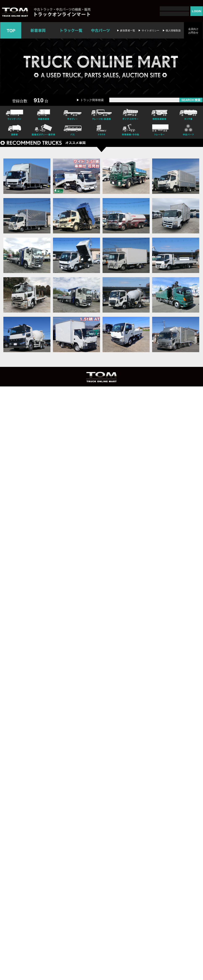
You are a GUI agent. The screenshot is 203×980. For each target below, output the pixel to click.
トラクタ (101, 130)
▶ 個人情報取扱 (172, 31)
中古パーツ (100, 30)
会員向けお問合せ (193, 31)
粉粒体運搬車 (159, 114)
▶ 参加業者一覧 (126, 31)
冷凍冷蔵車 (43, 114)
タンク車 (188, 114)
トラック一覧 (71, 30)
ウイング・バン (14, 114)
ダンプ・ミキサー (130, 114)
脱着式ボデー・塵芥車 (43, 130)
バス (72, 130)
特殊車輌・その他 (130, 130)
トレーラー (159, 130)
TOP (11, 30)
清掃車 (14, 130)
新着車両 (38, 30)
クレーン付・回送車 (101, 114)
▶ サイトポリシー (149, 31)
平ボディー (72, 114)
